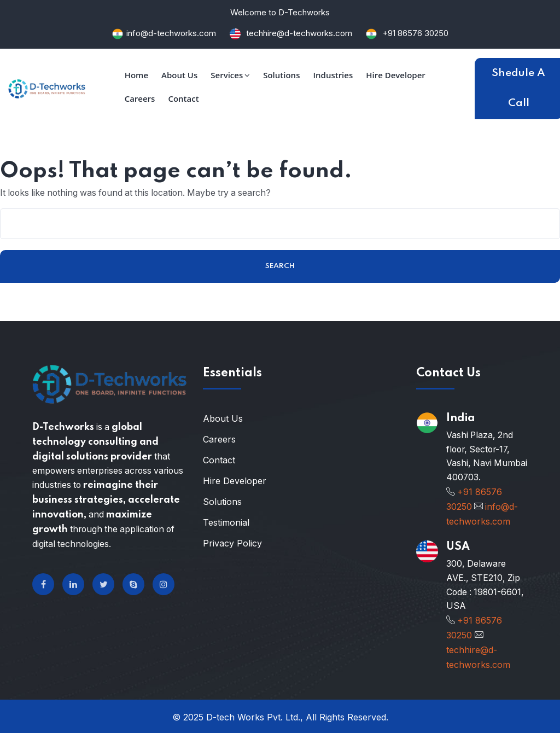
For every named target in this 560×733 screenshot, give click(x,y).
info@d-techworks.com (171, 33)
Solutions (222, 503)
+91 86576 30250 (415, 33)
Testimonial (226, 523)
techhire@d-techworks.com (298, 33)
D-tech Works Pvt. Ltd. (253, 715)
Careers (219, 440)
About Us (223, 420)
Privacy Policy (232, 544)
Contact (219, 461)
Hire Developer (235, 482)
